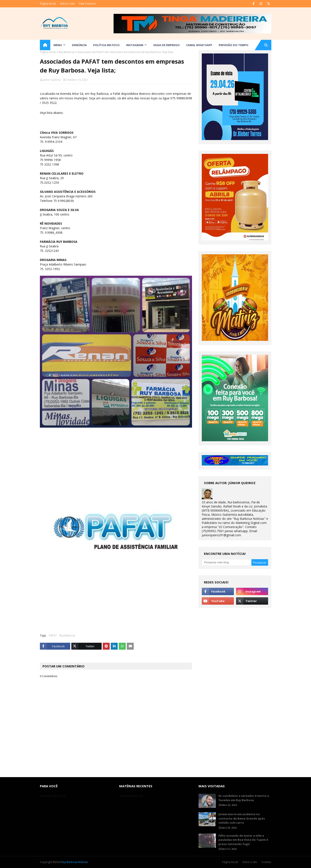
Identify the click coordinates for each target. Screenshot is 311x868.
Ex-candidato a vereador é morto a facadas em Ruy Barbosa (244, 798)
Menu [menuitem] (58, 45)
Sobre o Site (250, 862)
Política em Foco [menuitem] (106, 45)
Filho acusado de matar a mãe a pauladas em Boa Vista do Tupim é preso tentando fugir (243, 840)
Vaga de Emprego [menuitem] (166, 45)
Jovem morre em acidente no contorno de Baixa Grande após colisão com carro (242, 818)
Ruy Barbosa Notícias (75, 862)
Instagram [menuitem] (135, 45)
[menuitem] (45, 45)
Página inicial (48, 52)
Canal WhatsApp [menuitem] (199, 45)
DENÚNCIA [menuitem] (79, 45)
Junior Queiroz (52, 80)
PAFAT (53, 635)
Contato (266, 862)
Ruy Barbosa (67, 52)
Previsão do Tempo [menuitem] (234, 45)
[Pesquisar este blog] (227, 562)
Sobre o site (67, 4)
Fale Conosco (87, 4)
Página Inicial (48, 4)
